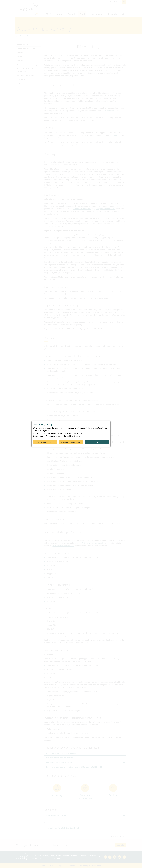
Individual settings (45, 442)
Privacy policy (77, 433)
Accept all (97, 442)
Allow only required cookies (71, 442)
